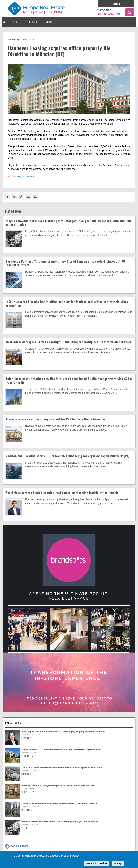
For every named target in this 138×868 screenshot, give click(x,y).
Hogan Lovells (26, 177)
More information (96, 863)
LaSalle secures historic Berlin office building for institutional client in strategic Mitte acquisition (67, 303)
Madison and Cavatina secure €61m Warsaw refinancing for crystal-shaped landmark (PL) (67, 456)
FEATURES (32, 22)
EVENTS (49, 22)
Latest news (13, 723)
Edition (116, 4)
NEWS (16, 22)
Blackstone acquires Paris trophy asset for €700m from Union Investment (57, 419)
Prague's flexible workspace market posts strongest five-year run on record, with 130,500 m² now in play (68, 223)
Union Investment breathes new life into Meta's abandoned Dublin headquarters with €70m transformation (69, 380)
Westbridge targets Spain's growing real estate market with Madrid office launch (62, 493)
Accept (118, 863)
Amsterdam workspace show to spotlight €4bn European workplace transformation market (68, 342)
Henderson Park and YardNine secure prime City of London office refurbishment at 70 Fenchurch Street (65, 263)
